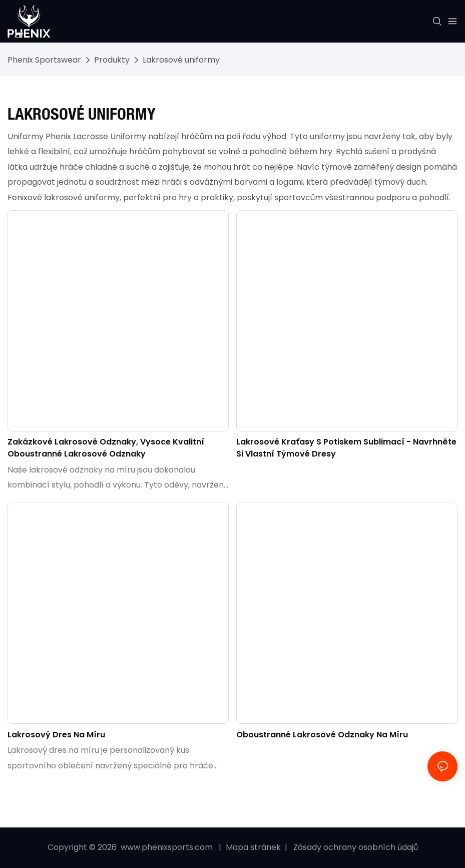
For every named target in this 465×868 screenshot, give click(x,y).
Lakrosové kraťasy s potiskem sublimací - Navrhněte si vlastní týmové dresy (346, 448)
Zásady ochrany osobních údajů (355, 847)
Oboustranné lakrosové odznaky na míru (322, 735)
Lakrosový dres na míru (56, 735)
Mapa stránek (254, 847)
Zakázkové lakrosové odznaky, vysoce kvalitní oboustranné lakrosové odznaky (106, 448)
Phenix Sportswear (44, 60)
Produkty (112, 60)
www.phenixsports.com (167, 847)
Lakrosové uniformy (181, 60)
